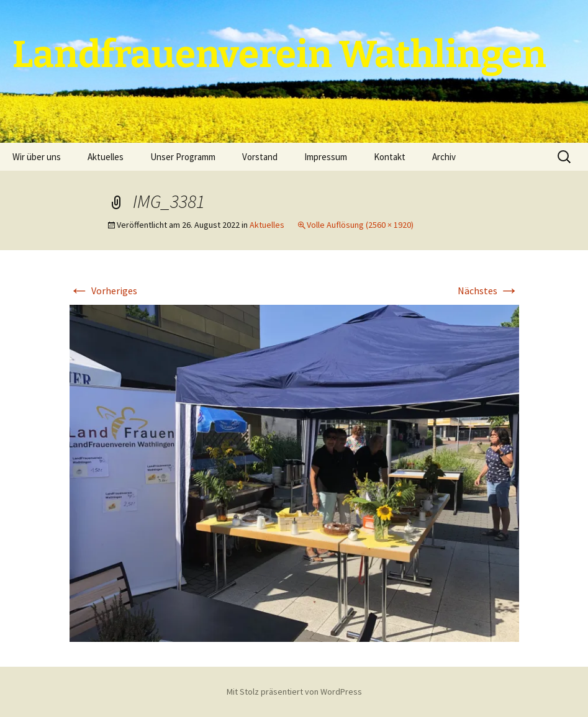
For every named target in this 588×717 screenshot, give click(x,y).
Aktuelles (106, 157)
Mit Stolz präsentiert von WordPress (294, 692)
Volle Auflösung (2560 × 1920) (360, 225)
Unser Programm (183, 157)
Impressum (326, 157)
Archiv (444, 157)
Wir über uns (37, 157)
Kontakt (390, 157)
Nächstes (488, 291)
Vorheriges (103, 291)
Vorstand (260, 157)
